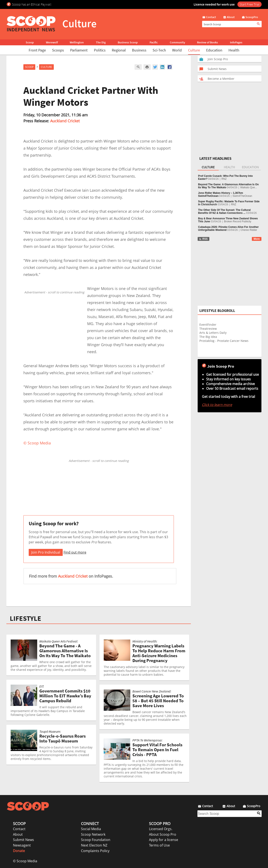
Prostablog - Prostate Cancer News (224, 341)
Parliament (79, 50)
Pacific (154, 42)
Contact (19, 829)
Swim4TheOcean (242, 196)
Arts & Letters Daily (213, 333)
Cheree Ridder (249, 230)
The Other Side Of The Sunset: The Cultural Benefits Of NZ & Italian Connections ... (224, 211)
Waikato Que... (249, 187)
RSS (203, 239)
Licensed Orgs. (161, 829)
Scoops (58, 50)
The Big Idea (208, 337)
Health (234, 50)
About (18, 834)
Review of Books (207, 42)
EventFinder (208, 325)
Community (177, 42)
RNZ (224, 179)
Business (139, 50)
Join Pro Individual (46, 552)
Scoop (30, 42)
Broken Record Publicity (238, 221)
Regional (119, 50)
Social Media (91, 829)
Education (214, 50)
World (177, 50)
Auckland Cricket (65, 121)
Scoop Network (93, 834)
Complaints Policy (95, 851)
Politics (100, 50)
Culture (194, 50)
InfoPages (236, 42)
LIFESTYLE (26, 618)
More (257, 239)
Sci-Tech (159, 50)
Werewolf (52, 42)
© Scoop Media (25, 861)
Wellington (77, 42)
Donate (19, 851)
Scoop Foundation (96, 840)
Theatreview (208, 329)
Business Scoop (128, 42)
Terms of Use (159, 845)
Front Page (37, 50)
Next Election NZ (94, 845)
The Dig (101, 42)
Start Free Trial (250, 4)
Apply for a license (164, 840)
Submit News (23, 840)
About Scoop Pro (163, 834)
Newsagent (22, 845)
